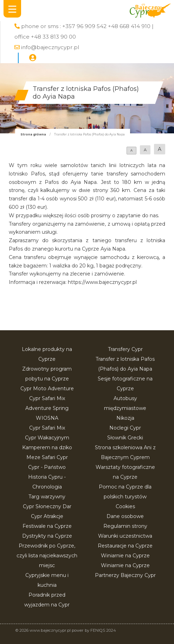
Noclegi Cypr (125, 428)
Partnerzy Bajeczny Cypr (125, 575)
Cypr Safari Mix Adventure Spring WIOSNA (47, 408)
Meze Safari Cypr (47, 457)
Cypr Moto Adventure (47, 389)
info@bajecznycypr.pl (50, 47)
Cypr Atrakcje (47, 516)
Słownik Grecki (125, 438)
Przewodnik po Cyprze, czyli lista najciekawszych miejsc (47, 556)
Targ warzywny (47, 497)
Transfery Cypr (125, 349)
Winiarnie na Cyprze (125, 556)
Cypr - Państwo (47, 467)
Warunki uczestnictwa (125, 536)
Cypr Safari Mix (47, 428)
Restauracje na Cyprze (125, 546)
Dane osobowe (125, 516)
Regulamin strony (125, 526)
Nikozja (125, 418)
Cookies (125, 506)
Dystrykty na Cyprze (47, 536)
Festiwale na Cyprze (47, 526)
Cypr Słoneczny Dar (47, 506)
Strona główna (33, 134)
